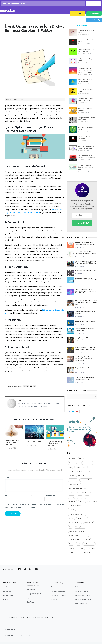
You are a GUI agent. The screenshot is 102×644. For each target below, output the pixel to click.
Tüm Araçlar (55, 589)
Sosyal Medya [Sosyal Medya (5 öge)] (73, 538)
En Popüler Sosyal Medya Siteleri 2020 (85, 62)
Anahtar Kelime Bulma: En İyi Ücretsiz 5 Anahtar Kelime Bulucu (86, 169)
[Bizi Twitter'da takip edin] (25, 571)
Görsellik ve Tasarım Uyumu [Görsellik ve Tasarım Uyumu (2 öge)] (78, 491)
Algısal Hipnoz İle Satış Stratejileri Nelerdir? (13, 445)
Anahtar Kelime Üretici (59, 597)
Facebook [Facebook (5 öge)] (81, 478)
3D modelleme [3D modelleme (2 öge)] (88, 465)
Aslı (20, 403)
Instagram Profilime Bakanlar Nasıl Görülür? (87, 121)
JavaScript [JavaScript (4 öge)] (92, 503)
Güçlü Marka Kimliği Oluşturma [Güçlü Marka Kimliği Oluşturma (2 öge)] (79, 495)
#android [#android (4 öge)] (72, 461)
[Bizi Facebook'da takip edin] (19, 571)
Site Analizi (31, 604)
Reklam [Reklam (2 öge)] (71, 520)
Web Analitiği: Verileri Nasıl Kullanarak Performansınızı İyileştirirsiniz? (84, 361)
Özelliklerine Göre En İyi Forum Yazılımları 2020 (85, 83)
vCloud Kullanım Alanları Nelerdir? (86, 324)
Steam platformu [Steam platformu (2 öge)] (74, 542)
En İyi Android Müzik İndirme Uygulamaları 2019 (86, 53)
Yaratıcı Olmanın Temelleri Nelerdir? (86, 273)
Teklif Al (77, 16)
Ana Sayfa (7, 589)
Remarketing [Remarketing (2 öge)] (89, 525)
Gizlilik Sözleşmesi (24, 637)
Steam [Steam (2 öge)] (91, 538)
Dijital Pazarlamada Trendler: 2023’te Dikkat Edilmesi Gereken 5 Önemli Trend (86, 293)
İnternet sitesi (50, 498)
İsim (7, 498)
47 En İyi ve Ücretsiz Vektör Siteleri (86, 93)
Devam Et (93, 5)
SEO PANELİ (94, 16)
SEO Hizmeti (17, 17)
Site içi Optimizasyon (82, 593)
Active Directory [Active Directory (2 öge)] (81, 469)
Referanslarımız (8, 597)
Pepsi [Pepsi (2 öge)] (88, 516)
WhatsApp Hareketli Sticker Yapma (86, 131)
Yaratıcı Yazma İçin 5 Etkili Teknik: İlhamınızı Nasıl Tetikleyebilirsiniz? (86, 351)
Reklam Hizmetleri (81, 606)
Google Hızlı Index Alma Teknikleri (85, 112)
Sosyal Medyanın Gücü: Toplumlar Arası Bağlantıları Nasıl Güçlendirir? (86, 264)
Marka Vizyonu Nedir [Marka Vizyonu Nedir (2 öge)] (76, 512)
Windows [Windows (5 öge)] (81, 550)
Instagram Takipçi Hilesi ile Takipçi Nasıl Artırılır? (86, 102)
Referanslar (51, 17)
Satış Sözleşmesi (9, 637)
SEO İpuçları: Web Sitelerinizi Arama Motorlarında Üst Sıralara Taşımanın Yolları (86, 305)
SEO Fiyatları (63, 17)
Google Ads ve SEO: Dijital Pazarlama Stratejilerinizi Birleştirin (86, 255)
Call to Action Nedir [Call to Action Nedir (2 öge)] (75, 474)
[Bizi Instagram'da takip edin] (31, 571)
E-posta (28, 498)
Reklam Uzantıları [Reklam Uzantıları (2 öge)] (75, 525)
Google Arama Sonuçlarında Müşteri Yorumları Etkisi (86, 150)
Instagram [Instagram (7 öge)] (72, 503)
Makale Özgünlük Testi (59, 593)
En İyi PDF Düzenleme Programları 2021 (84, 140)
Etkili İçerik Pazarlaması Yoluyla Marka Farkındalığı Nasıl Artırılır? (85, 246)
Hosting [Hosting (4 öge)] (71, 499)
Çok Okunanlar (82, 28)
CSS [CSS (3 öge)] (87, 474)
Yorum (8, 480)
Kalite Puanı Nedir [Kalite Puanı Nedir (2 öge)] (75, 508)
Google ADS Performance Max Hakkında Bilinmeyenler (84, 381)
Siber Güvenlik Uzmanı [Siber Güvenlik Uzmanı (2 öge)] (76, 533)
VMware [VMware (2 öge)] (71, 550)
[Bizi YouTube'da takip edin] (36, 571)
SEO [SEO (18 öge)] (70, 529)
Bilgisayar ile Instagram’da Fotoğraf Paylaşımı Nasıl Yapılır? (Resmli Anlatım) (86, 73)
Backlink (78, 589)
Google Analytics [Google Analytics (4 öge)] (86, 482)
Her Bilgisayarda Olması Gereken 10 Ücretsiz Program (87, 159)
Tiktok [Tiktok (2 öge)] (71, 546)
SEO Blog (40, 17)
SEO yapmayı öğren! (34, 596)
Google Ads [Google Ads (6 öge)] (73, 482)
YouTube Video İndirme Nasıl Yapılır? (87, 43)
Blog (29, 608)
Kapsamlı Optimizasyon (83, 601)
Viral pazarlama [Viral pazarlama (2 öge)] (89, 546)
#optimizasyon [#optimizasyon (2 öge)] (74, 465)
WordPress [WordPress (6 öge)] (92, 550)
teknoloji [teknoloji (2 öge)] (87, 542)
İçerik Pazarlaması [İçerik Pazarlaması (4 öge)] (84, 555)
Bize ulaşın (7, 601)
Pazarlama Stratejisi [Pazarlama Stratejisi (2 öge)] (76, 516)
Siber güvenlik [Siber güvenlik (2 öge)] (80, 529)
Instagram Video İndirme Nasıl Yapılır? (87, 34)
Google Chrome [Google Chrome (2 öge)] (74, 486)
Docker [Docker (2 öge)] (71, 478)
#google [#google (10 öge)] (82, 461)
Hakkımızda (7, 593)
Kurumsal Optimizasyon (83, 597)
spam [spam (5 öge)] (84, 538)
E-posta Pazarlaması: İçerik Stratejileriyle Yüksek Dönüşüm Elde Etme (86, 282)
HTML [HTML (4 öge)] (80, 499)
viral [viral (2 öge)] (78, 546)
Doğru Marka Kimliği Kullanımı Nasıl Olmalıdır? (55, 446)
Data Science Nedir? (34, 444)
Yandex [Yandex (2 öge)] (71, 555)
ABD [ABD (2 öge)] (70, 469)
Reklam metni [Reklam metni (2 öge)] (82, 520)
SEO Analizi (29, 17)
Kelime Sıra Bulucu (57, 601)
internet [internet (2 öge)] (82, 503)
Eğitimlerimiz (31, 600)
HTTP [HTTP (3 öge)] (87, 499)
